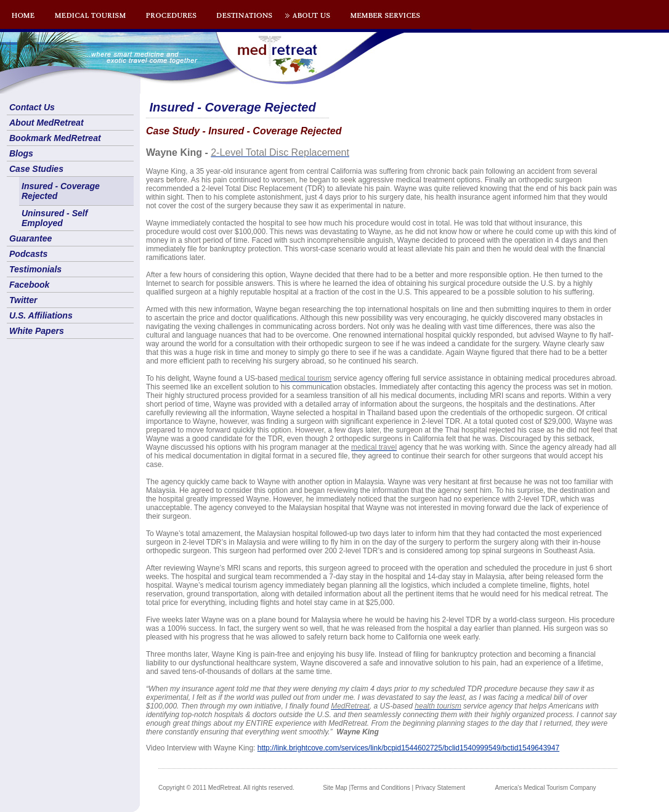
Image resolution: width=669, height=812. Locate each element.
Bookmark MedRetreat (55, 138)
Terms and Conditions (380, 788)
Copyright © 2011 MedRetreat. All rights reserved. (226, 788)
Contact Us (32, 107)
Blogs (21, 153)
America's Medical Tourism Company (546, 788)
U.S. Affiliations (41, 315)
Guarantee (30, 238)
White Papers (37, 331)
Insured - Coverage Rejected (61, 191)
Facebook (29, 285)
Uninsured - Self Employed (55, 218)
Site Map (335, 788)
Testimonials (35, 269)
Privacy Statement (440, 788)
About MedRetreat (47, 123)
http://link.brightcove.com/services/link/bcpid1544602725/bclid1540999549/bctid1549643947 (408, 748)
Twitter (23, 300)
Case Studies (36, 169)
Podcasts (28, 254)
